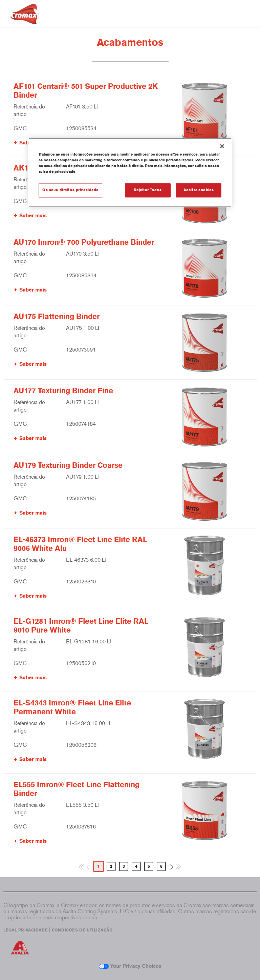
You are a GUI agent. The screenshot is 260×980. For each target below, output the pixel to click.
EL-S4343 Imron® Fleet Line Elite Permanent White (72, 707)
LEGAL (10, 930)
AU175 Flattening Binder (57, 317)
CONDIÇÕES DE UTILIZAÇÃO (82, 930)
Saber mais (33, 216)
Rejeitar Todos (148, 190)
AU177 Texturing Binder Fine (63, 391)
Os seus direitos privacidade (70, 190)
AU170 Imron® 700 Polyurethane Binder (84, 242)
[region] (130, 173)
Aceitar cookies (199, 190)
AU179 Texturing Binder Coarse (68, 465)
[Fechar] (222, 146)
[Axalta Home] (25, 19)
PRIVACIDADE (33, 930)
